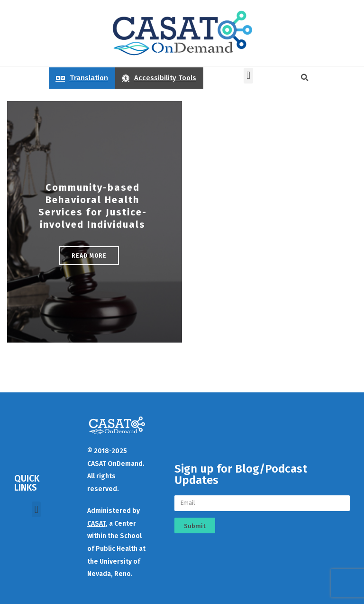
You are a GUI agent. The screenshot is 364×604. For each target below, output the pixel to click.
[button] (248, 76)
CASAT (96, 524)
